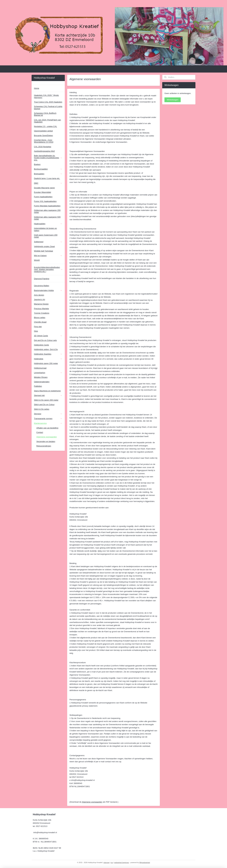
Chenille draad (40, 322)
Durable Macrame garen (44, 188)
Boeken (37, 164)
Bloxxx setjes (40, 318)
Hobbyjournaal (40, 368)
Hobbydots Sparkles (48, 354)
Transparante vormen (48, 419)
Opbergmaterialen (42, 382)
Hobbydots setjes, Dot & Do (46, 349)
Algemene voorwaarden (92, 802)
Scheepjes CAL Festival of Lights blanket (48, 107)
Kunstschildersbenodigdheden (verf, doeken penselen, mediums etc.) (48, 269)
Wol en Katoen (48, 256)
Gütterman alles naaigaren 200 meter (47, 211)
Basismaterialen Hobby (48, 290)
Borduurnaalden (48, 169)
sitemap (107, 862)
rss (112, 862)
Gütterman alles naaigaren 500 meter (47, 218)
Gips (36, 331)
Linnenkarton (48, 373)
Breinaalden (48, 174)
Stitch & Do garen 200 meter (46, 400)
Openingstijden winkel (43, 131)
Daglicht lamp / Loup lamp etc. (47, 178)
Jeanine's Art (39, 299)
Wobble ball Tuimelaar (43, 251)
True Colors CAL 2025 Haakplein (48, 102)
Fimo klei (38, 327)
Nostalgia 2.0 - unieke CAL (46, 126)
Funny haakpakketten (43, 197)
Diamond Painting (42, 279)
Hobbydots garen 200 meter (46, 363)
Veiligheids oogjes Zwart (44, 246)
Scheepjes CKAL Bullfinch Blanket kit (45, 114)
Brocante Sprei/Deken (43, 135)
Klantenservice (48, 423)
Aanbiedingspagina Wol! (44, 151)
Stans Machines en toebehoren (47, 391)
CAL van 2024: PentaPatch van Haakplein (47, 121)
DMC (48, 183)
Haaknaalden (48, 224)
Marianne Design (41, 304)
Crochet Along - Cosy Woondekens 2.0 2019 (44, 141)
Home (37, 88)
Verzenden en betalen (46, 441)
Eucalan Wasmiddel (42, 192)
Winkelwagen (173, 100)
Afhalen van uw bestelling (47, 428)
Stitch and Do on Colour (44, 405)
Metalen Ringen (41, 377)
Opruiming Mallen (42, 286)
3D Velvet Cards (48, 336)
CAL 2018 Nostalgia (43, 147)
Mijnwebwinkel (145, 862)
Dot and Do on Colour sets (45, 340)
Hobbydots (48, 359)
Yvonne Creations (42, 313)
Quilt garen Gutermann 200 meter (46, 236)
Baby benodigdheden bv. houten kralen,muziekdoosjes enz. (48, 158)
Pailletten (38, 386)
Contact (40, 432)
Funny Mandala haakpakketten (47, 206)
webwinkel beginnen (122, 862)
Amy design (39, 295)
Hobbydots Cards (41, 345)
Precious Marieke (41, 309)
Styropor (48, 414)
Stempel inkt (48, 395)
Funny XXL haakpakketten (45, 201)
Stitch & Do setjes (42, 409)
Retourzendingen (44, 446)
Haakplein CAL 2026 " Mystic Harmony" (46, 96)
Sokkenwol (48, 242)
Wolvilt (37, 260)
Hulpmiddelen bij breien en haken (45, 229)
